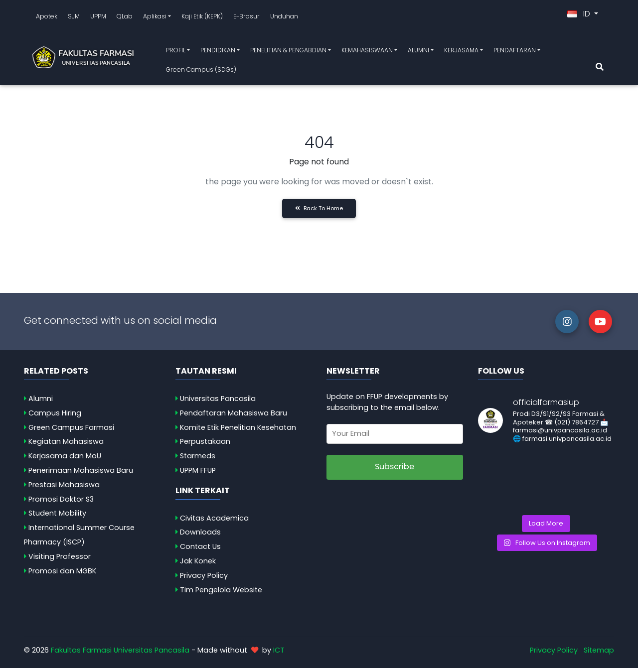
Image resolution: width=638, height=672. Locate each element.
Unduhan (284, 18)
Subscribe (395, 470)
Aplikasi (155, 18)
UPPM (98, 18)
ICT (279, 654)
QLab (125, 18)
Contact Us (200, 550)
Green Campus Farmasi (71, 431)
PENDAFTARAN (515, 52)
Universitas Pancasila (218, 403)
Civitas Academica (214, 522)
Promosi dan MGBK (62, 575)
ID (580, 16)
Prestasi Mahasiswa (64, 489)
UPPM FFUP (198, 474)
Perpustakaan (205, 445)
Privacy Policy (204, 579)
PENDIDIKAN (218, 52)
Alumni (41, 403)
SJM (74, 18)
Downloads (200, 536)
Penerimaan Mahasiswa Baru (81, 474)
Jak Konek (198, 565)
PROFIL (176, 52)
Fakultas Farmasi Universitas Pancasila (120, 654)
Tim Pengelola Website (221, 594)
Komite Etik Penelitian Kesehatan (238, 431)
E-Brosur (246, 18)
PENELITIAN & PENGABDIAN (288, 52)
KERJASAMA (461, 52)
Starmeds (198, 460)
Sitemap (599, 654)
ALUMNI (418, 52)
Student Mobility (57, 517)
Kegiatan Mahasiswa (66, 445)
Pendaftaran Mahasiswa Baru (234, 417)
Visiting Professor (60, 560)
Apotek (47, 18)
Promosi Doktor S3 (61, 503)
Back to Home (319, 212)
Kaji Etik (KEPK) (202, 18)
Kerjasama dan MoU (65, 460)
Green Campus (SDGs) (201, 71)
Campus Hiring (55, 417)
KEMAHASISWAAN (367, 52)
